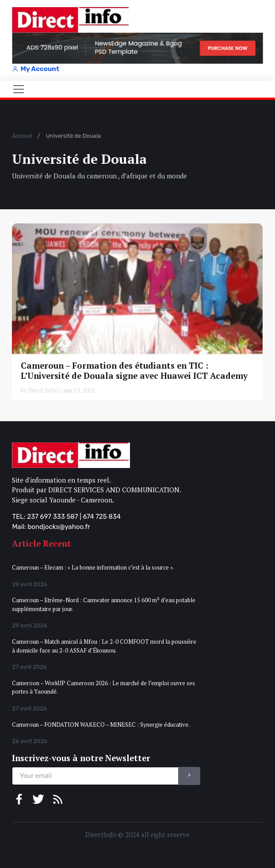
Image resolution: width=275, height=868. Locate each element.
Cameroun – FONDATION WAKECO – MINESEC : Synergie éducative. (101, 725)
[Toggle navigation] (19, 89)
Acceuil (22, 136)
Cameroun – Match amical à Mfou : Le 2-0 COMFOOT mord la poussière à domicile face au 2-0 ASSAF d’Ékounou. (104, 646)
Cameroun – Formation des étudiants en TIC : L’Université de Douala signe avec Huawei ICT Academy (134, 370)
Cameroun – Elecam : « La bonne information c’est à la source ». (93, 567)
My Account (35, 69)
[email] (95, 776)
